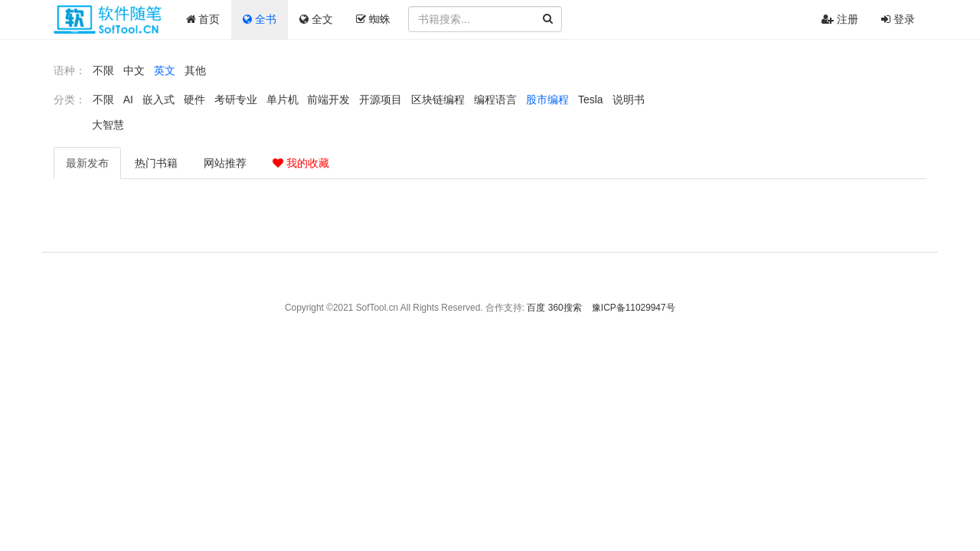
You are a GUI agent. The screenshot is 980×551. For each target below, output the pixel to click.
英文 (165, 70)
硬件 (194, 99)
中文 (134, 70)
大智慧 (108, 125)
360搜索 (565, 308)
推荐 (225, 163)
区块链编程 (438, 99)
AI (128, 99)
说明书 (629, 99)
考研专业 (236, 99)
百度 (536, 308)
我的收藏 (301, 163)
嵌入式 (158, 99)
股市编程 (547, 99)
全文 (316, 19)
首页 (203, 19)
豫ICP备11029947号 (634, 308)
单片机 (283, 99)
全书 (260, 19)
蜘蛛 (373, 19)
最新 (87, 163)
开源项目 (381, 99)
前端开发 (328, 99)
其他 (195, 70)
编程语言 (495, 99)
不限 (103, 70)
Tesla (591, 99)
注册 (840, 19)
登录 (898, 19)
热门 (156, 163)
